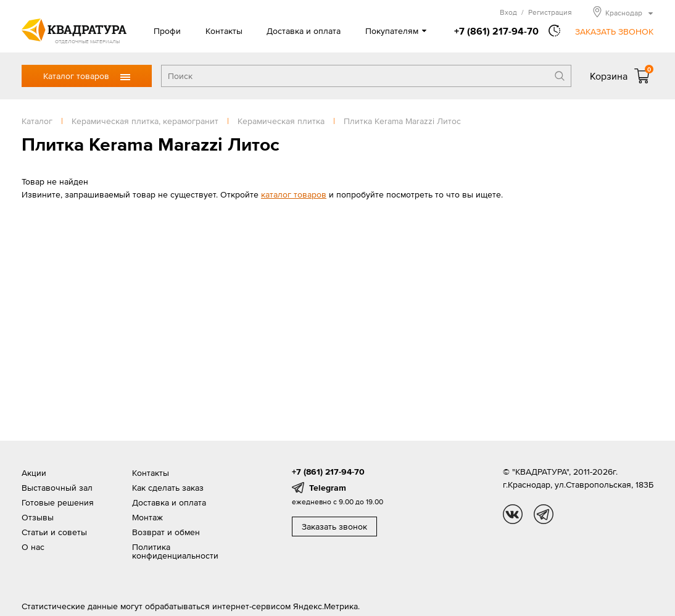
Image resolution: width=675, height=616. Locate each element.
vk (513, 514)
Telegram (328, 488)
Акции (34, 473)
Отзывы (38, 517)
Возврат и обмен (166, 532)
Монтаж (147, 517)
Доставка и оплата (304, 31)
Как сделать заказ (168, 488)
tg (544, 514)
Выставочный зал (57, 488)
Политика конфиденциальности (175, 551)
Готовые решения (58, 502)
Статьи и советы (54, 532)
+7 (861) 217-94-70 (496, 31)
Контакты (224, 31)
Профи (167, 31)
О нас (33, 547)
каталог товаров (294, 194)
